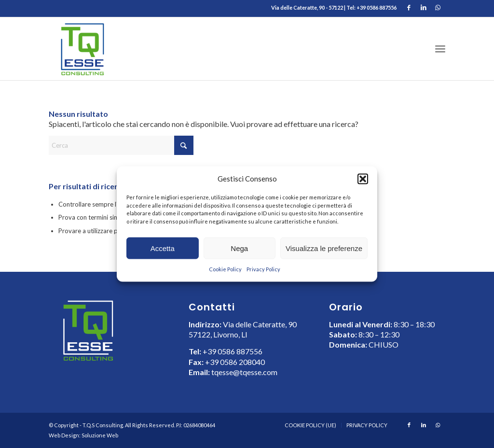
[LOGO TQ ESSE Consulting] (82, 49)
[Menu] (440, 49)
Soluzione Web (100, 435)
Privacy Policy (263, 269)
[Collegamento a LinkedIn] (424, 7)
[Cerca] (121, 145)
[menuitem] (440, 49)
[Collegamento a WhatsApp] (438, 7)
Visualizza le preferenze (324, 248)
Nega (239, 248)
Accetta (163, 248)
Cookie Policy (225, 269)
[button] (363, 179)
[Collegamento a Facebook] (409, 7)
